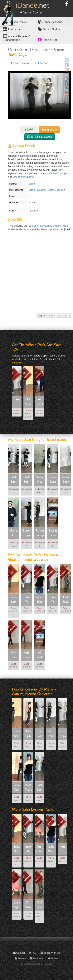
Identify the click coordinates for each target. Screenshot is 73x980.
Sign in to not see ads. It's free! (54, 316)
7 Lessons (12, 572)
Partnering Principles (40, 533)
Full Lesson (42, 63)
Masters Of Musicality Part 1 (14, 533)
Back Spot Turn (14, 480)
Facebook (36, 958)
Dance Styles (49, 29)
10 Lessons (12, 628)
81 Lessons (27, 374)
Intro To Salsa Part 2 (17, 402)
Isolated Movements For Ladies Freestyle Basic (28, 788)
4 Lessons (38, 572)
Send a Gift (47, 39)
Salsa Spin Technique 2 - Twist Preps (28, 734)
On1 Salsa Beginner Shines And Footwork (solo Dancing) (14, 655)
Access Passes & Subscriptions (16, 38)
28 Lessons (38, 628)
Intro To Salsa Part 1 (27, 600)
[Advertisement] (36, 276)
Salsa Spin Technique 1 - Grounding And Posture (17, 734)
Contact (19, 953)
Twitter (53, 958)
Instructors (12, 29)
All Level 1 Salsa (39, 655)
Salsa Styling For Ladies (17, 905)
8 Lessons (16, 374)
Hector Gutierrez (56, 190)
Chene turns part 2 (23, 177)
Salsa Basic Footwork (53, 480)
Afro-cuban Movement (40, 849)
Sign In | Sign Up (31, 12)
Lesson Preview (20, 63)
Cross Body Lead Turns (66, 480)
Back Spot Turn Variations (27, 480)
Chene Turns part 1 (60, 173)
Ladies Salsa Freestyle (40, 600)
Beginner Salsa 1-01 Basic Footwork (53, 533)
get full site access (40, 137)
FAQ (33, 953)
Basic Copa (62, 734)
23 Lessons (38, 374)
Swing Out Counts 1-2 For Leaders (40, 480)
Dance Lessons (50, 22)
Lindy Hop (40, 489)
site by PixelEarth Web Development (37, 964)
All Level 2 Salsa (39, 402)
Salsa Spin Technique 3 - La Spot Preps (17, 788)
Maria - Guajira (37, 190)
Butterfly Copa (27, 533)
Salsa (32, 184)
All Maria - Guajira (28, 402)
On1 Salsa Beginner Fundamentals (27, 655)
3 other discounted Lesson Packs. (50, 226)
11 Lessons (25, 572)
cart (49, 130)
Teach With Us (50, 953)
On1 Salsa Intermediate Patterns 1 (66, 600)
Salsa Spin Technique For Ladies (14, 600)
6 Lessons (64, 572)
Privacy (20, 958)
